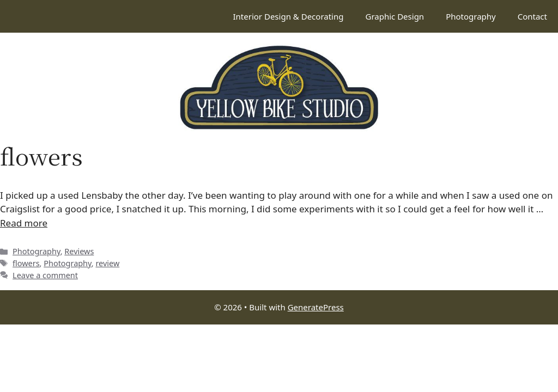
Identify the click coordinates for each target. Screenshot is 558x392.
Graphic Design (395, 16)
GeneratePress (316, 307)
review (107, 263)
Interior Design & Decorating (288, 16)
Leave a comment (45, 275)
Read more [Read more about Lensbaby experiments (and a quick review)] (24, 223)
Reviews (79, 251)
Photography (471, 16)
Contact (532, 16)
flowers (26, 263)
